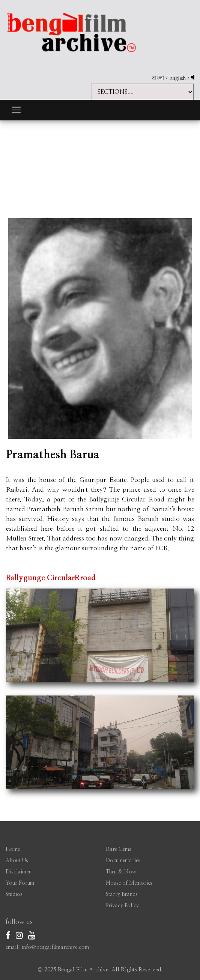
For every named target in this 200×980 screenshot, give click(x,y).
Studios (14, 894)
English (178, 78)
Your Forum (20, 883)
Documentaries (123, 861)
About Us (17, 861)
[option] (100, 323)
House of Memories (129, 883)
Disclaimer (18, 872)
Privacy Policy (122, 906)
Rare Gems (119, 849)
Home (13, 849)
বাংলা (158, 78)
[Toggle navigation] (16, 110)
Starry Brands (122, 894)
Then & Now (121, 872)
